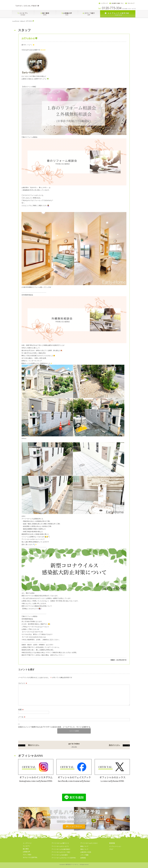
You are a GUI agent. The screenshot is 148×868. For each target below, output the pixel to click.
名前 (21, 711)
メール (22, 719)
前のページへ (29, 747)
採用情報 (83, 860)
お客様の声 (26, 854)
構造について (84, 848)
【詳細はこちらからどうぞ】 (32, 610)
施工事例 (26, 851)
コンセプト (26, 848)
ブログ (111, 851)
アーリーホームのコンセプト (60, 848)
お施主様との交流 (86, 854)
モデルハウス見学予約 (30, 859)
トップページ (16, 23)
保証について (84, 851)
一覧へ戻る (74, 749)
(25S (32, 289)
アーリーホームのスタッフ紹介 (61, 854)
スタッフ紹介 (27, 856)
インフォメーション (115, 848)
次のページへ (119, 747)
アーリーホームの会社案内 (60, 857)
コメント (23, 685)
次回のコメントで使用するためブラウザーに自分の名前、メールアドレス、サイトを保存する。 (55, 729)
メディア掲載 (84, 857)
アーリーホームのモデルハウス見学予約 (64, 860)
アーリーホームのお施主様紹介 (61, 851)
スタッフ (23, 23)
